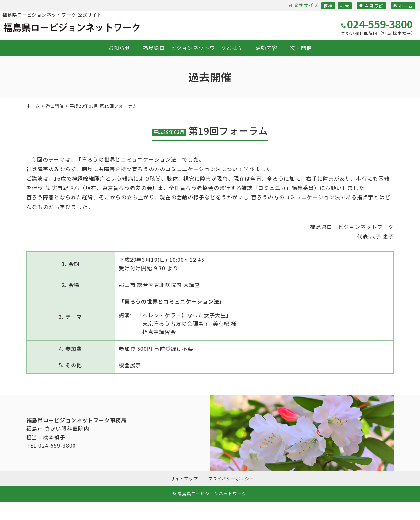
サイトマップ (184, 478)
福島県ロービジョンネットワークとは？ (193, 48)
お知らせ (119, 48)
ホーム (403, 6)
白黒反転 (371, 6)
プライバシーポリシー (231, 478)
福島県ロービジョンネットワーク (72, 28)
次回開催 (301, 48)
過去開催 (55, 106)
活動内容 (266, 48)
